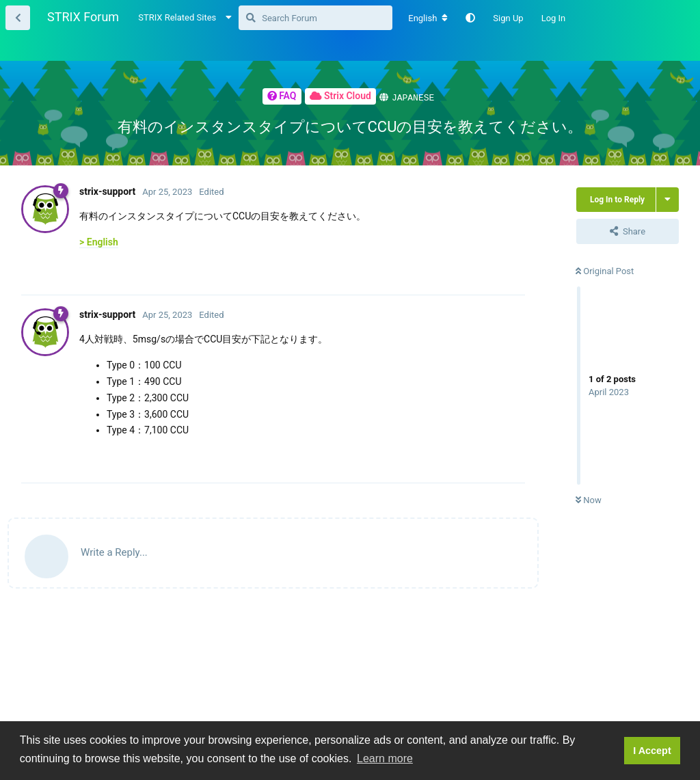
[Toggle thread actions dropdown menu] (668, 199)
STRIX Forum (83, 17)
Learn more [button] (385, 758)
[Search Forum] (315, 18)
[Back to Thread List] (18, 18)
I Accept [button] (652, 751)
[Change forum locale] (428, 18)
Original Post (605, 270)
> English (99, 241)
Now (589, 499)
